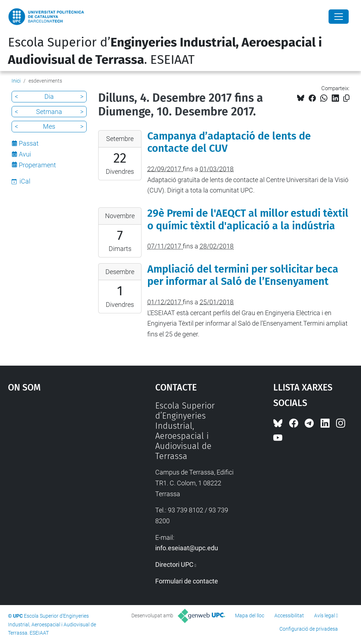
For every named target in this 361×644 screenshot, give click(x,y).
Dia (49, 96)
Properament (37, 165)
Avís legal (325, 616)
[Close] (339, 17)
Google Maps (63, 455)
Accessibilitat (289, 616)
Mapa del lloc (250, 616)
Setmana (49, 112)
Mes (49, 126)
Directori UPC (174, 564)
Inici (16, 81)
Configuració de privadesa (309, 629)
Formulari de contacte (187, 581)
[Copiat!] (346, 98)
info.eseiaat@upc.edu (187, 548)
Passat (29, 143)
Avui (25, 154)
